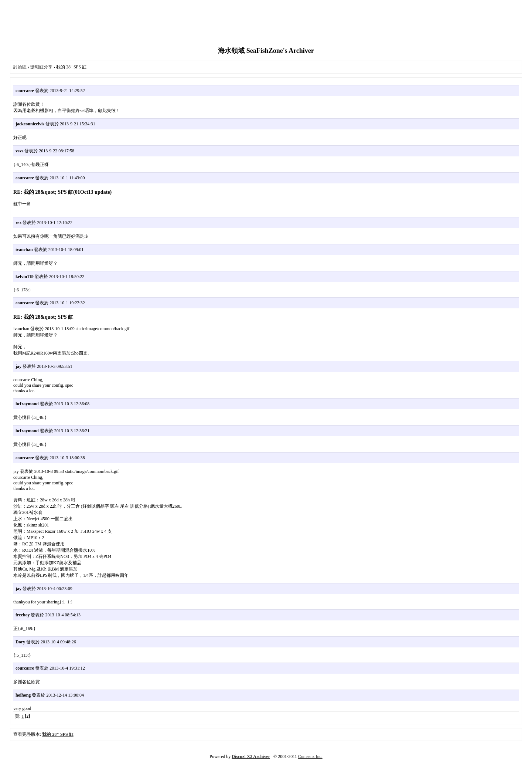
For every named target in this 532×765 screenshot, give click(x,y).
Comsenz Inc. (310, 756)
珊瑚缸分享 (41, 67)
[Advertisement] (266, 24)
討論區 (20, 67)
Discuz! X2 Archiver (251, 756)
